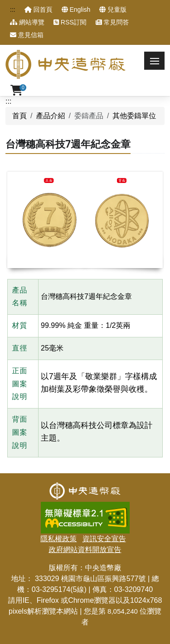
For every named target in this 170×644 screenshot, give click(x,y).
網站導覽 (27, 22)
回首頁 (39, 10)
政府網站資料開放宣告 (85, 550)
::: (13, 10)
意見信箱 (27, 35)
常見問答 (112, 22)
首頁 (19, 116)
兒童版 (113, 10)
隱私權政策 (58, 539)
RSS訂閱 (70, 22)
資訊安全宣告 (104, 539)
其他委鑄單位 (134, 116)
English (76, 10)
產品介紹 (50, 116)
